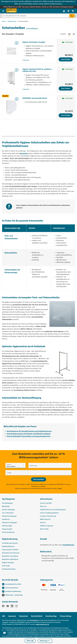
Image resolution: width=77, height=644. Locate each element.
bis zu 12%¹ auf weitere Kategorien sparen (59, 7)
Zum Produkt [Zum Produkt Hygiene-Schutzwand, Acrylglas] (66, 59)
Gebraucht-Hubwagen (10, 523)
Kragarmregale (7, 529)
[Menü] (3, 11)
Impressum (12, 616)
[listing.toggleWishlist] (17, 43)
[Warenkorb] (73, 11)
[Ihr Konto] (64, 11)
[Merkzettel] (68, 11)
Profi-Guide (6, 566)
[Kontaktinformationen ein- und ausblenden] (5, 633)
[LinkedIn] (12, 606)
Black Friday (44, 529)
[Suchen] (72, 16)
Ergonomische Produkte (10, 550)
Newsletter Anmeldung (10, 556)
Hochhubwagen (7, 503)
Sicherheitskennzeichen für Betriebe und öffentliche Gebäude (29, 434)
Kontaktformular (68, 545)
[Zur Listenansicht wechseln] (69, 34)
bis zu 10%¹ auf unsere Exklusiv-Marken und (29, 7)
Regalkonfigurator (8, 546)
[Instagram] (16, 606)
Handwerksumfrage (9, 569)
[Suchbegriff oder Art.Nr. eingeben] (36, 16)
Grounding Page (51, 616)
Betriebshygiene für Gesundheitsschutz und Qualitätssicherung (29, 431)
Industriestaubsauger (9, 516)
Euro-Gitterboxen (8, 513)
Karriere (43, 523)
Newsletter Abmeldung (10, 559)
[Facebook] (3, 606)
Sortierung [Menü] (45, 641)
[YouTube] (8, 606)
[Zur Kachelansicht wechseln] (74, 34)
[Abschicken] (39, 479)
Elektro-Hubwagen (8, 510)
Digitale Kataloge (8, 563)
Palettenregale (7, 526)
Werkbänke (6, 506)
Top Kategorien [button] (8, 499)
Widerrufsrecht (45, 519)
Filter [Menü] (30, 641)
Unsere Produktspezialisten (49, 513)
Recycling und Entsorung (11, 553)
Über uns (43, 506)
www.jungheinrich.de (42, 624)
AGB (4, 616)
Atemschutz (24, 153)
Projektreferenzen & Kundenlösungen (53, 510)
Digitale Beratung (10, 539)
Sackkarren (6, 519)
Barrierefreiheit (37, 616)
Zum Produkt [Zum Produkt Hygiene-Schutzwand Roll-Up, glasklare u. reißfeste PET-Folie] (66, 89)
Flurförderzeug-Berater (10, 543)
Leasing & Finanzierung (48, 516)
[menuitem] (64, 11)
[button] (20, 540)
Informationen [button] (46, 499)
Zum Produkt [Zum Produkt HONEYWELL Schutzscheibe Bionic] (66, 115)
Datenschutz (24, 616)
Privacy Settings (66, 616)
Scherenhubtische (8, 532)
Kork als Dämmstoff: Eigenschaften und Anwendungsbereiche (29, 436)
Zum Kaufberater (32, 28)
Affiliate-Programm (47, 526)
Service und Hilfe (46, 503)
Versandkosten (34, 620)
